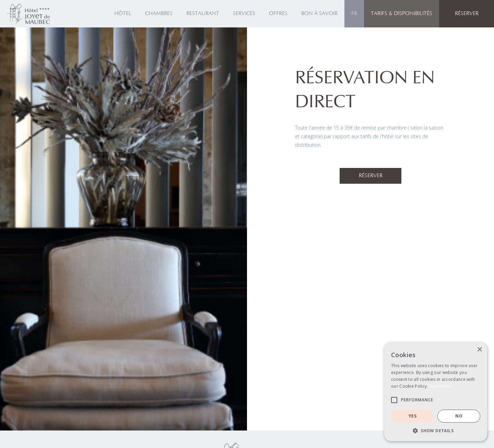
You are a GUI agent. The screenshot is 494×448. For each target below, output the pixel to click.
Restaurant (203, 14)
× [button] (479, 350)
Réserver (371, 176)
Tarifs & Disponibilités (402, 14)
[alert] (436, 392)
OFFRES (278, 14)
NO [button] (459, 416)
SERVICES (244, 14)
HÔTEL (123, 14)
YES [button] (413, 416)
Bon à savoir (319, 14)
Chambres (159, 14)
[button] (354, 14)
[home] (28, 14)
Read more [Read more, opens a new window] (440, 386)
